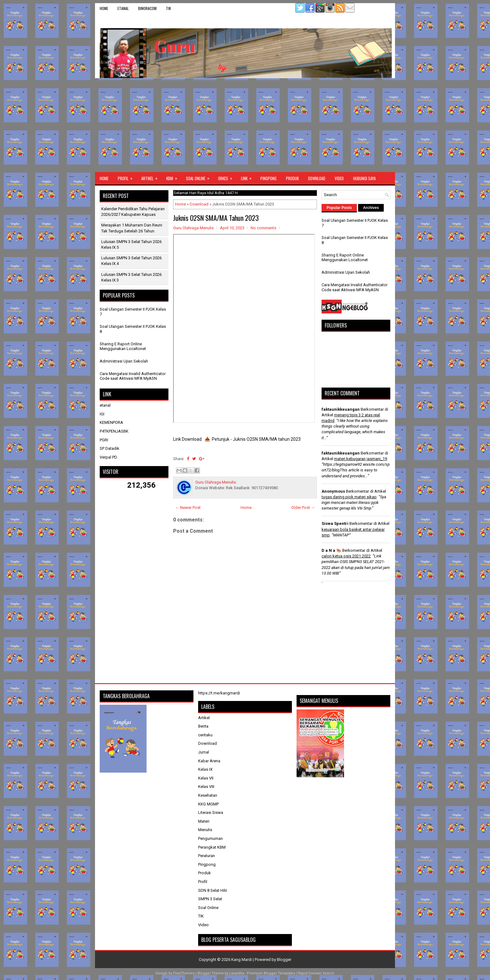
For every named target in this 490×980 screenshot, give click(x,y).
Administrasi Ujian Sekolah (124, 361)
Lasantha (237, 973)
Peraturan (207, 856)
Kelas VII (206, 778)
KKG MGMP (208, 804)
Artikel (151, 177)
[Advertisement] (245, 125)
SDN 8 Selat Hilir (213, 890)
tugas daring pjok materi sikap (349, 497)
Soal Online (200, 177)
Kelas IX (205, 769)
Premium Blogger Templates (271, 973)
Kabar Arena (209, 761)
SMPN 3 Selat (210, 899)
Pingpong (268, 178)
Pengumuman (210, 838)
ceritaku (205, 735)
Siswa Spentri (335, 523)
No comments (263, 228)
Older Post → (303, 508)
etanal (123, 8)
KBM (174, 177)
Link (248, 177)
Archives (371, 208)
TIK (168, 8)
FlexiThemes (184, 973)
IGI (102, 414)
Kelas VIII (206, 787)
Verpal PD (108, 457)
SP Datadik (110, 448)
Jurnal (204, 752)
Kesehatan (208, 795)
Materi (204, 821)
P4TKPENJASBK (114, 431)
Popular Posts (339, 208)
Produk (292, 178)
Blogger (284, 960)
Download (317, 178)
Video (339, 178)
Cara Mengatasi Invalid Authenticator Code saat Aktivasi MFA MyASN (133, 376)
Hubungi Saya (364, 178)
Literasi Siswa (211, 812)
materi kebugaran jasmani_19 (360, 459)
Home (104, 8)
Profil (127, 177)
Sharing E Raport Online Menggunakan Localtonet (123, 346)
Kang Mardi (242, 960)
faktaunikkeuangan (341, 409)
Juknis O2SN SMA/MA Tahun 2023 (216, 218)
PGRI (104, 440)
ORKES (227, 177)
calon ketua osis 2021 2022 (346, 556)
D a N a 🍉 (331, 550)
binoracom (147, 8)
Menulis (205, 830)
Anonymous (333, 491)
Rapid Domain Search (316, 973)
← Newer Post (188, 508)
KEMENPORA (111, 422)
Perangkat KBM (212, 847)
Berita (203, 726)
